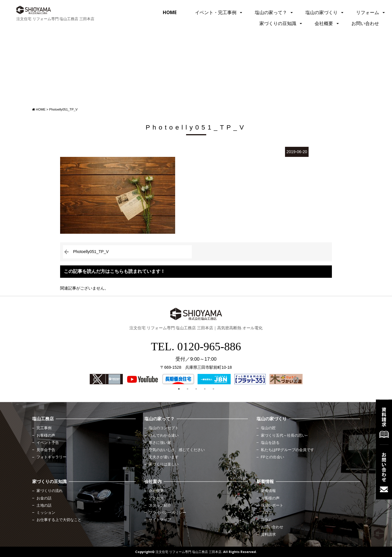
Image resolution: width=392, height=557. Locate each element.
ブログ (266, 513)
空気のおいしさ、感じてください (177, 450)
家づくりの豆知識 (278, 23)
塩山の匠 (268, 428)
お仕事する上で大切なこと (59, 520)
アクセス (156, 498)
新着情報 (268, 491)
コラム (266, 520)
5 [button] (213, 389)
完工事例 (44, 428)
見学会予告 (46, 450)
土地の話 (44, 505)
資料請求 (268, 535)
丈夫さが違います (164, 457)
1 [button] (179, 389)
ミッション (46, 513)
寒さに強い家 (160, 443)
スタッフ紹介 (160, 505)
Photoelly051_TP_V (91, 252)
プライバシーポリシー (167, 513)
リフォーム (368, 12)
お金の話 (44, 498)
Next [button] (295, 379)
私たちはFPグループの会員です (287, 450)
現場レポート (272, 505)
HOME (170, 12)
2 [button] (188, 389)
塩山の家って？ (271, 12)
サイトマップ (160, 520)
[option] (106, 379)
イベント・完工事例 (216, 12)
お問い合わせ (365, 23)
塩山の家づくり (322, 12)
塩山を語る (270, 443)
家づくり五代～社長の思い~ (284, 436)
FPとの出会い (273, 457)
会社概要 (324, 23)
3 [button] (196, 389)
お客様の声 (46, 436)
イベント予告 (48, 443)
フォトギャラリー (51, 457)
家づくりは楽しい (164, 464)
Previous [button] (95, 379)
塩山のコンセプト (164, 428)
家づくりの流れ (50, 491)
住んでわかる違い (164, 436)
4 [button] (205, 389)
